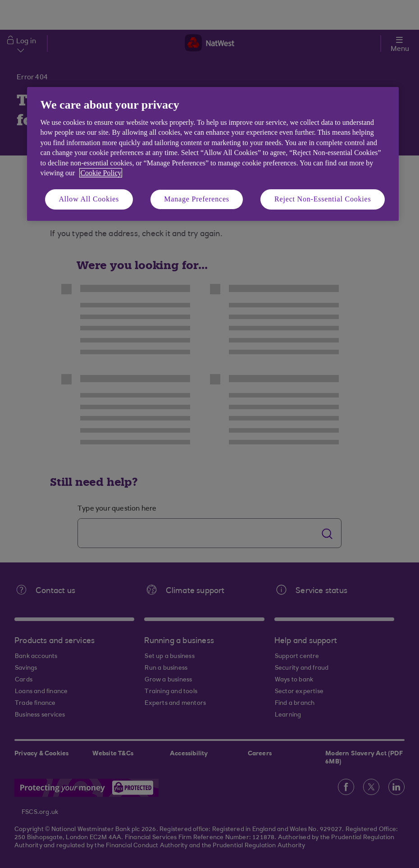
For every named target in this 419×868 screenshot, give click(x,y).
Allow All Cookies (89, 199)
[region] (213, 154)
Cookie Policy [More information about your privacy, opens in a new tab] (101, 173)
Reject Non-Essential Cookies (323, 199)
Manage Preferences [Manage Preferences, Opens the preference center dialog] (197, 199)
